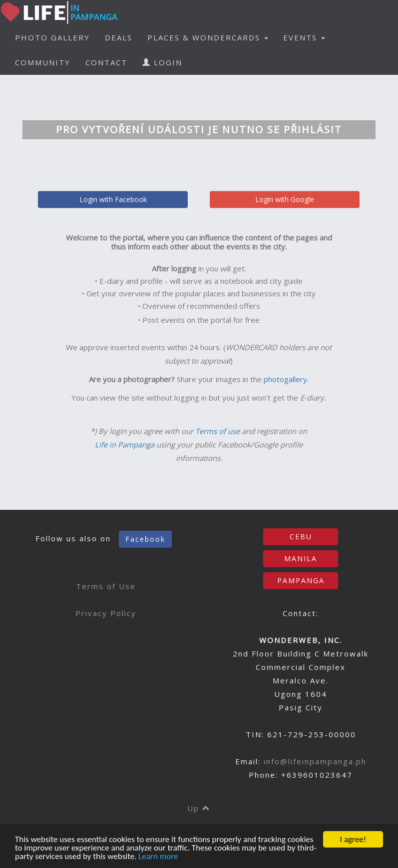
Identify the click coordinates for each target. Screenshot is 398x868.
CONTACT (106, 62)
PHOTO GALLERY (52, 37)
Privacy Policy (106, 613)
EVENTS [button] (304, 37)
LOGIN (162, 62)
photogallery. (286, 379)
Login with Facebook (113, 199)
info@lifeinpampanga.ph (315, 761)
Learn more (158, 857)
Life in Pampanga (125, 444)
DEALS (119, 37)
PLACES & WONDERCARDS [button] (208, 37)
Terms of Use (106, 586)
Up (199, 808)
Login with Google (285, 199)
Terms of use (217, 431)
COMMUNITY (43, 62)
